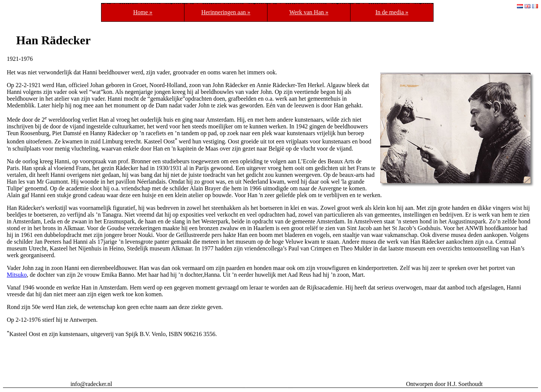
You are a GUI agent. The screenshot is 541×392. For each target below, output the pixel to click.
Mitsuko (17, 275)
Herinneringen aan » (226, 12)
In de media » (392, 12)
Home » (143, 12)
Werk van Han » (309, 12)
